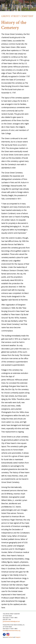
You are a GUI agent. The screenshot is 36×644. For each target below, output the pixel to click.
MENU (30, 5)
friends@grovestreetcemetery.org (11, 631)
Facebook (11, 637)
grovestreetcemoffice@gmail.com (11, 621)
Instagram (18, 637)
